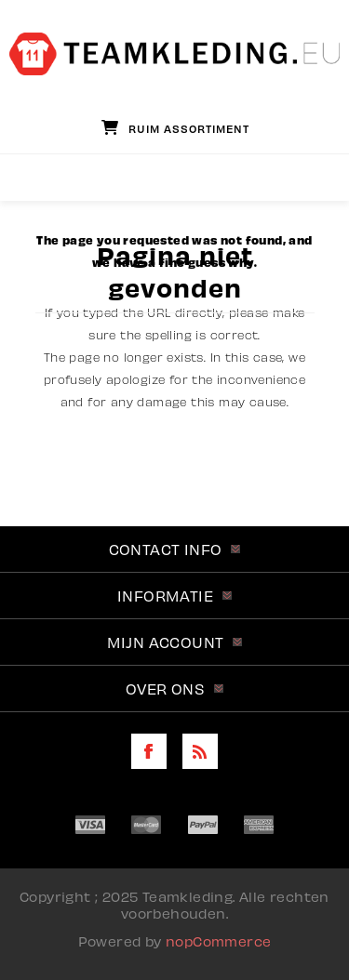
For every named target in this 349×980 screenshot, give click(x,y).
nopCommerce (218, 941)
